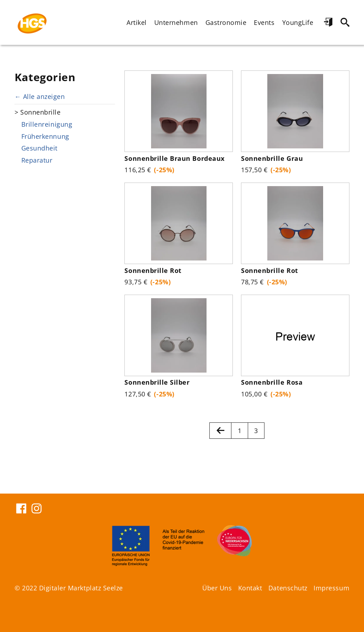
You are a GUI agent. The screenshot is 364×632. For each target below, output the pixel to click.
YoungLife (298, 22)
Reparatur (37, 160)
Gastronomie (226, 22)
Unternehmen (176, 22)
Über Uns (217, 588)
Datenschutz (288, 588)
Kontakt (250, 588)
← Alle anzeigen (40, 96)
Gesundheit (39, 148)
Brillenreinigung (47, 124)
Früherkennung (45, 136)
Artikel (137, 22)
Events (264, 22)
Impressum (331, 588)
